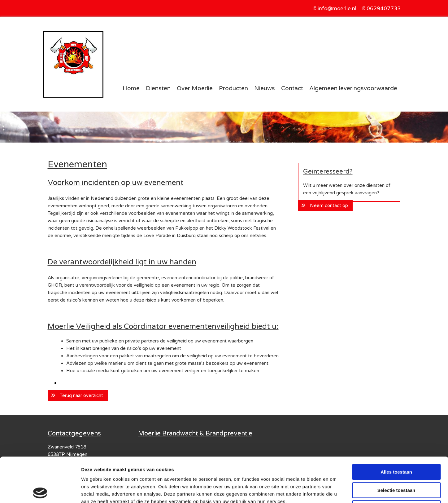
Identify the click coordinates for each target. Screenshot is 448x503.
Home (131, 88)
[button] (78, 395)
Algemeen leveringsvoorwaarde (353, 88)
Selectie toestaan (396, 446)
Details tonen (335, 491)
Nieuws (265, 88)
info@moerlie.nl (337, 9)
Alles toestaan (396, 427)
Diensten (158, 88)
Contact (292, 88)
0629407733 (384, 9)
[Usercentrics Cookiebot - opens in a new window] (40, 491)
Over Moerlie (195, 88)
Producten (233, 88)
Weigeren (396, 463)
